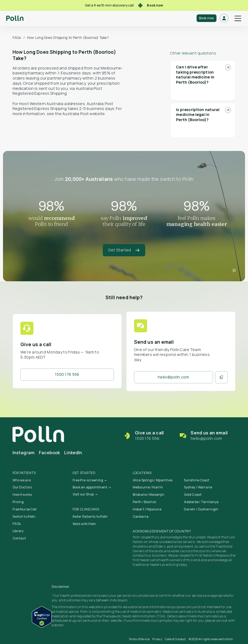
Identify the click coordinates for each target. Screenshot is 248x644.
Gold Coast (193, 495)
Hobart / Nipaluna (147, 509)
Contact (19, 538)
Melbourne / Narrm (148, 487)
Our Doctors (22, 487)
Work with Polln (84, 524)
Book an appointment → (92, 487)
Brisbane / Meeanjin (148, 495)
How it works (22, 495)
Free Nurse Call (25, 509)
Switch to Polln (24, 517)
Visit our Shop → (85, 494)
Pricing (18, 502)
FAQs (17, 37)
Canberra (141, 517)
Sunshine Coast (197, 480)
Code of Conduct (175, 639)
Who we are (22, 480)
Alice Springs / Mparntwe (153, 480)
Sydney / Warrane (198, 487)
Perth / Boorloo (144, 502)
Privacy (157, 639)
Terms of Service (139, 639)
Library (18, 531)
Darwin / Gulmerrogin (201, 509)
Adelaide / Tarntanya (201, 502)
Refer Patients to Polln (90, 517)
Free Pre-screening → (90, 480)
